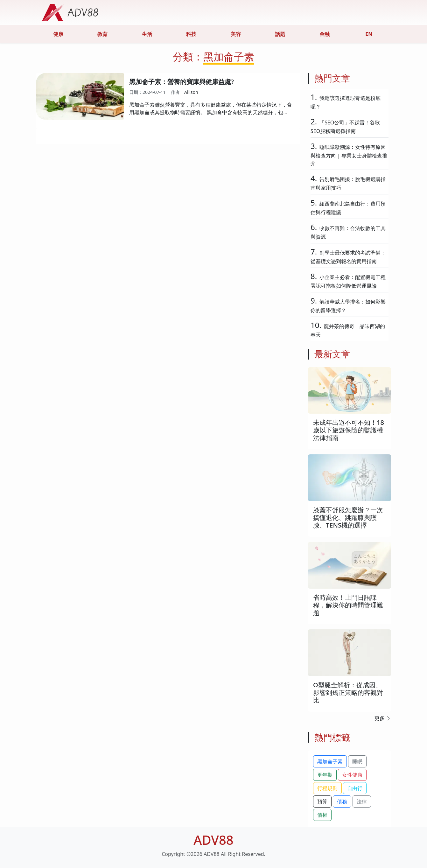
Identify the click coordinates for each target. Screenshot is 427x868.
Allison (191, 92)
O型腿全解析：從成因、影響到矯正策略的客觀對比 (348, 693)
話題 (280, 34)
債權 (322, 815)
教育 (102, 34)
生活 (147, 34)
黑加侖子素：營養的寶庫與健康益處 (180, 82)
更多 (383, 718)
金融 (325, 34)
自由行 (355, 788)
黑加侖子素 (330, 761)
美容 (236, 34)
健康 (58, 34)
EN (369, 34)
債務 (342, 801)
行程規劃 (327, 788)
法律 (362, 801)
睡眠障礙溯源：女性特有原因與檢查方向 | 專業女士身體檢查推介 (349, 155)
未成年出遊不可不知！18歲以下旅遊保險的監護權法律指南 (349, 430)
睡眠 (357, 761)
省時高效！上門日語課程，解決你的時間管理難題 (348, 605)
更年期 (325, 775)
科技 (191, 34)
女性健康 (352, 775)
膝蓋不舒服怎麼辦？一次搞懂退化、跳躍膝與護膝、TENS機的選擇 (348, 518)
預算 (322, 801)
